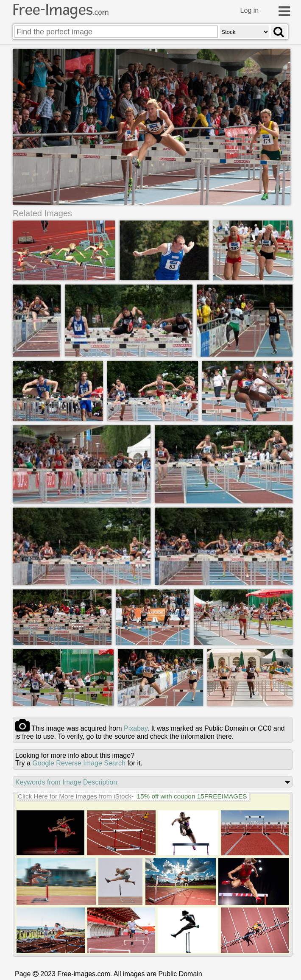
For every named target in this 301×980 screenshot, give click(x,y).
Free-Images (61, 10)
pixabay (136, 728)
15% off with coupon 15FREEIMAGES (192, 796)
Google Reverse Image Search (79, 763)
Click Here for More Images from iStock (75, 796)
